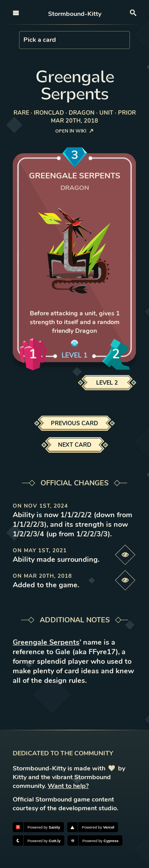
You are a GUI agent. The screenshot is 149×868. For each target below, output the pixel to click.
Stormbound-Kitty (75, 14)
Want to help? (68, 786)
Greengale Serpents (46, 642)
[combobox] (24, 40)
